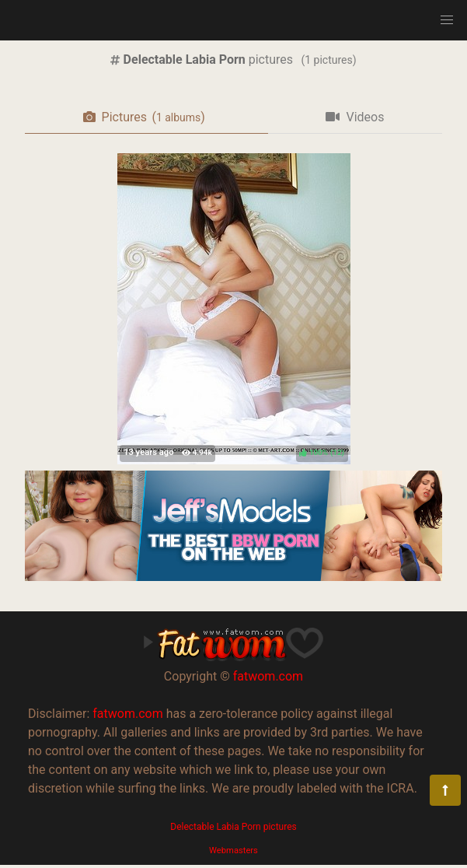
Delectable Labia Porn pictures (233, 827)
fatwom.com (268, 676)
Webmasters (233, 850)
